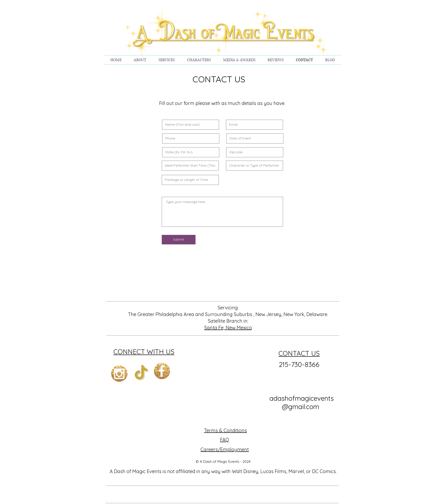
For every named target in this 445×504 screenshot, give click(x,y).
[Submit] (179, 240)
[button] (167, 60)
